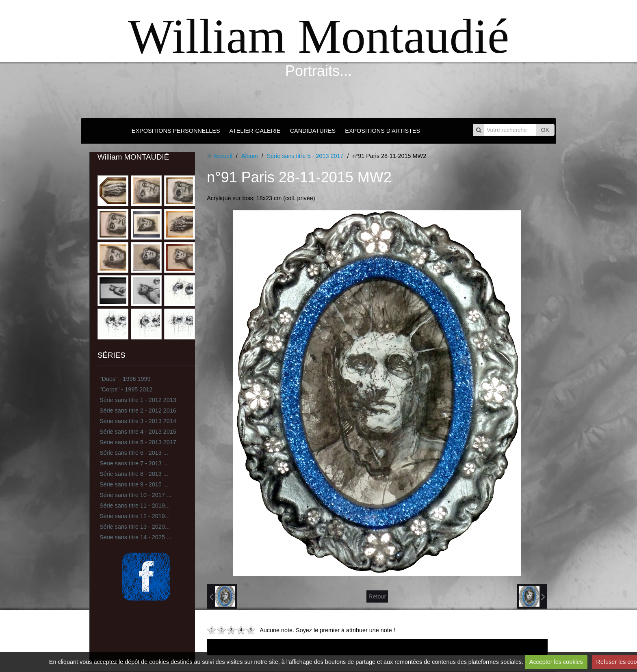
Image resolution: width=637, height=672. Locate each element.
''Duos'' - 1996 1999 (125, 379)
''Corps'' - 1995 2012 (126, 389)
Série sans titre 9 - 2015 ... (134, 484)
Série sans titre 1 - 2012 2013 (138, 400)
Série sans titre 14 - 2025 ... (135, 537)
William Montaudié (318, 36)
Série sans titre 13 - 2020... (135, 527)
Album (250, 156)
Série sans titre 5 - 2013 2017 (138, 442)
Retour (377, 596)
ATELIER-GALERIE (255, 131)
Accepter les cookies (556, 662)
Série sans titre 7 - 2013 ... (134, 463)
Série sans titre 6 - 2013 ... (134, 453)
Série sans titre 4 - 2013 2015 (138, 432)
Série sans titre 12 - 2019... (135, 516)
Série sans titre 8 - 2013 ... (134, 474)
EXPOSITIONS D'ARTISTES (382, 131)
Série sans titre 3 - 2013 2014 (138, 421)
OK (545, 130)
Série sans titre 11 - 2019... (135, 506)
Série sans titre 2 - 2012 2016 (138, 411)
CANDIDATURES (313, 131)
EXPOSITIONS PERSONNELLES (176, 131)
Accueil (223, 156)
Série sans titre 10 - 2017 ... (135, 495)
